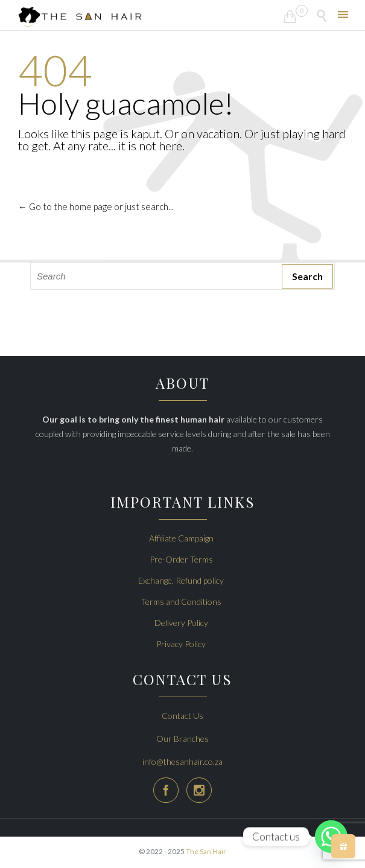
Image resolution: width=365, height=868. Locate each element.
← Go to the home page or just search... (96, 206)
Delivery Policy (181, 623)
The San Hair (206, 851)
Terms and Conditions (181, 602)
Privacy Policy (181, 644)
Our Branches (182, 739)
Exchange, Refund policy (181, 580)
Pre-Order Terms (181, 559)
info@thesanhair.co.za (182, 761)
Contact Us (182, 716)
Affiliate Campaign (181, 538)
